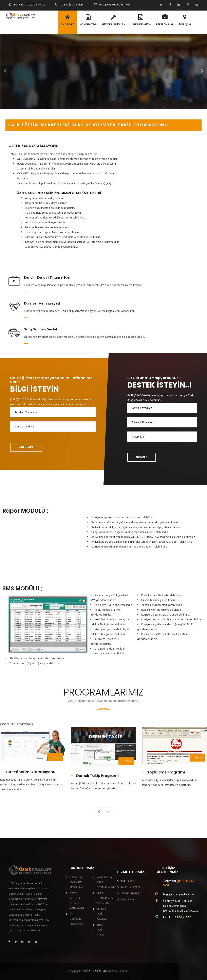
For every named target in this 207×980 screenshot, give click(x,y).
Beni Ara (26, 447)
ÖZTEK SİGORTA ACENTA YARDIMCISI (77, 901)
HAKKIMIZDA (88, 21)
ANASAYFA (68, 21)
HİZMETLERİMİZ (114, 21)
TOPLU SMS (128, 881)
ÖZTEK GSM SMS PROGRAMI (76, 919)
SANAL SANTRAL (131, 888)
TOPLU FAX (128, 900)
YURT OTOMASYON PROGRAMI (105, 898)
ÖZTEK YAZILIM (95, 971)
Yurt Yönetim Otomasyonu (30, 772)
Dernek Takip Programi (97, 776)
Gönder (142, 457)
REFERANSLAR (165, 21)
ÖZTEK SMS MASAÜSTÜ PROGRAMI (77, 883)
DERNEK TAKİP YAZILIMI (102, 914)
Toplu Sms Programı (166, 772)
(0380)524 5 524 (72, 5)
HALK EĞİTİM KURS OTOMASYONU (106, 883)
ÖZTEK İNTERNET (131, 894)
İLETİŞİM (185, 21)
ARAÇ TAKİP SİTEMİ (100, 930)
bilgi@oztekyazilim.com (116, 5)
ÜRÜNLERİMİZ (141, 21)
